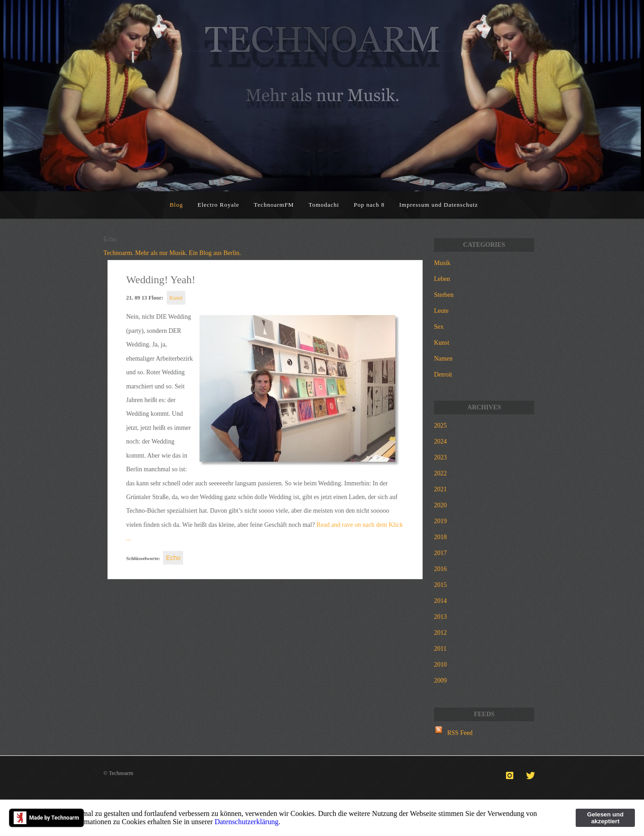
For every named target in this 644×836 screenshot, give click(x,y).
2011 (440, 649)
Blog (176, 205)
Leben (442, 279)
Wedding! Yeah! (161, 280)
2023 (440, 457)
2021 (440, 489)
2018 (440, 537)
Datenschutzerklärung (246, 822)
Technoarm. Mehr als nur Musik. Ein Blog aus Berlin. (172, 253)
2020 (440, 505)
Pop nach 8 (369, 205)
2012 (440, 633)
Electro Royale (219, 205)
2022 (440, 473)
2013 (440, 617)
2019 (440, 521)
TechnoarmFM (274, 205)
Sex (439, 327)
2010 (440, 665)
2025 (440, 426)
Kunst (176, 298)
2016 (440, 569)
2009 (440, 681)
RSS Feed (460, 733)
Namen (443, 359)
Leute (441, 311)
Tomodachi (324, 205)
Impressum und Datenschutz (439, 205)
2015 (440, 585)
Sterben (444, 295)
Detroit (443, 375)
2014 (440, 601)
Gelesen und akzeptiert (605, 818)
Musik (442, 263)
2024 (440, 441)
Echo (173, 558)
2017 (440, 553)
